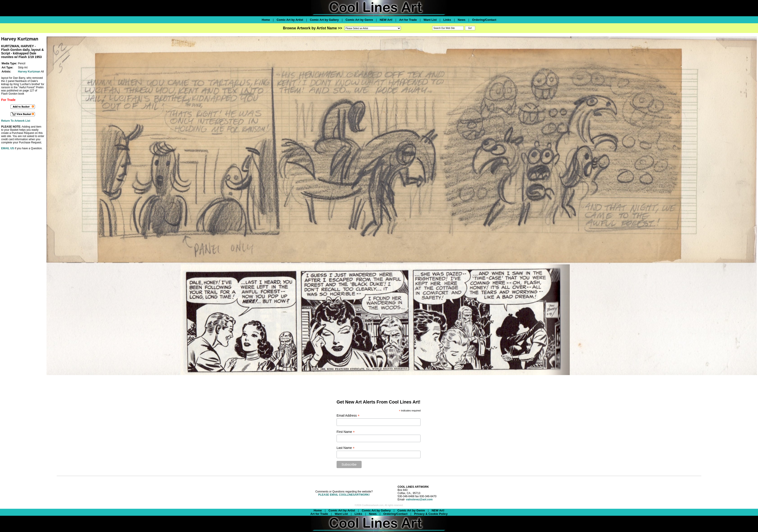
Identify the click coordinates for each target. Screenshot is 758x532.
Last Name (346, 448)
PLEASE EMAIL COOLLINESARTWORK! (344, 495)
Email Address (348, 416)
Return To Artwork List (16, 121)
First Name (346, 432)
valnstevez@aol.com (419, 499)
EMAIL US (8, 148)
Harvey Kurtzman (29, 72)
